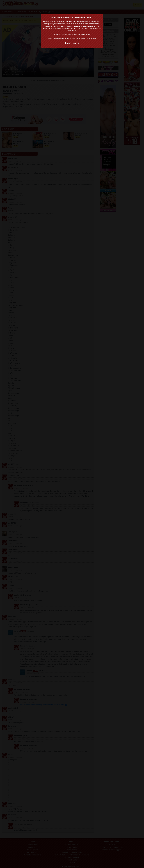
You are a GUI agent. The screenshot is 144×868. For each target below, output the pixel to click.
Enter (68, 43)
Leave (76, 43)
